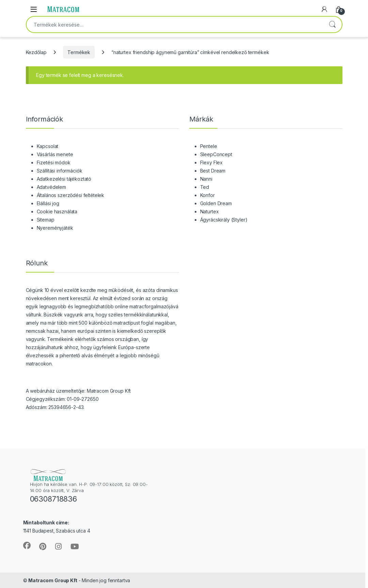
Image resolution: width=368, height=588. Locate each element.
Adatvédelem (51, 187)
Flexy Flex (212, 162)
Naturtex (210, 211)
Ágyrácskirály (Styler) (224, 220)
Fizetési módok (54, 162)
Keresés (332, 24)
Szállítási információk (60, 171)
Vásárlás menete (55, 154)
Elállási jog (48, 203)
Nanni (206, 179)
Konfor (207, 195)
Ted (205, 187)
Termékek (79, 52)
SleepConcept (216, 154)
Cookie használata (57, 211)
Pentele (209, 146)
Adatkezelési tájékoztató (64, 179)
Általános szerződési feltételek (71, 195)
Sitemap (46, 220)
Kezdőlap (36, 52)
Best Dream (213, 171)
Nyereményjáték (55, 228)
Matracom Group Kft (53, 580)
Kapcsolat (48, 146)
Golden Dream (216, 203)
